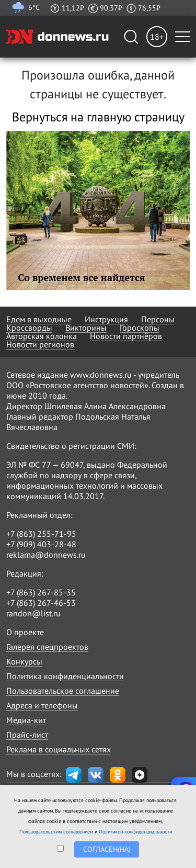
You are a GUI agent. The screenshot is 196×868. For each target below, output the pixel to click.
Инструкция (106, 319)
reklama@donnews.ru (46, 555)
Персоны (158, 319)
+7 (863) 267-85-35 (41, 592)
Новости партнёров (126, 336)
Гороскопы (140, 328)
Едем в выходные (39, 319)
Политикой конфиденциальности (135, 832)
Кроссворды (29, 328)
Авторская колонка (42, 336)
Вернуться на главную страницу (98, 117)
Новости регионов (40, 344)
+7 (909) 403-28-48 (41, 544)
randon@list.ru (33, 613)
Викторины (86, 328)
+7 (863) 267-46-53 (41, 603)
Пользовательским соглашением (56, 832)
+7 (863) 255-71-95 (41, 534)
